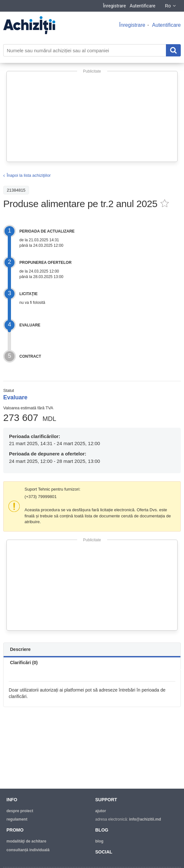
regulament (17, 819)
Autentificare (143, 6)
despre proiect (20, 811)
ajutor (101, 811)
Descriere (20, 649)
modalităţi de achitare (26, 841)
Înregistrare (114, 6)
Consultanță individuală (28, 850)
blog (99, 841)
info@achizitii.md (145, 819)
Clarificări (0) (24, 663)
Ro (171, 6)
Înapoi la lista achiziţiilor (29, 175)
